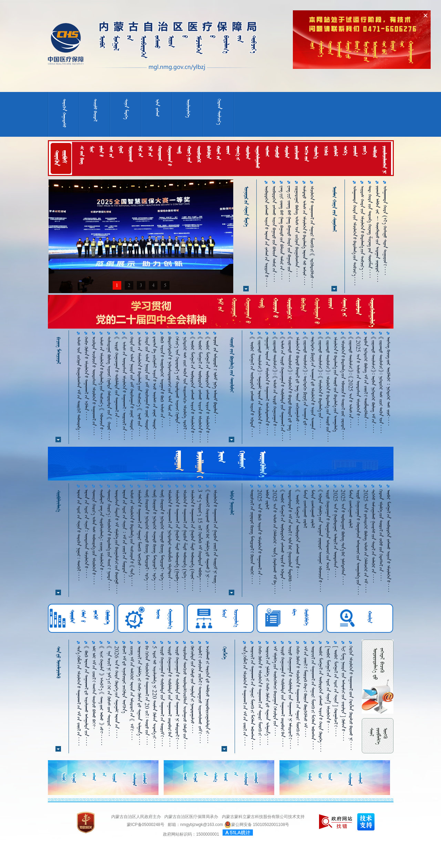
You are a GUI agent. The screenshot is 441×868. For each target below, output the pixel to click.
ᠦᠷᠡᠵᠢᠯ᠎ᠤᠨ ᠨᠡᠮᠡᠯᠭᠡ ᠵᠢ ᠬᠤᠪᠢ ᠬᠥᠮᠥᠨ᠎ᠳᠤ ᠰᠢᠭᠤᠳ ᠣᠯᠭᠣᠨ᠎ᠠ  (139, 695)
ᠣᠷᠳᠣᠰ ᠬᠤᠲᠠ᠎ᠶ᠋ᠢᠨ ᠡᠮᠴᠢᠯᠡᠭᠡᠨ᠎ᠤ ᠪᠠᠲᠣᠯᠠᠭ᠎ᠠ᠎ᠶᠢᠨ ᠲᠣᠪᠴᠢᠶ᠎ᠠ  (362, 232)
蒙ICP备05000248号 (146, 825)
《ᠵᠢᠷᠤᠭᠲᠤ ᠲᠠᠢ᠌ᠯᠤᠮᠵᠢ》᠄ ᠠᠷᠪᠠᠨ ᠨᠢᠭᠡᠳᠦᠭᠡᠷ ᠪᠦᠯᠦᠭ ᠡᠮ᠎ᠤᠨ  (373, 385)
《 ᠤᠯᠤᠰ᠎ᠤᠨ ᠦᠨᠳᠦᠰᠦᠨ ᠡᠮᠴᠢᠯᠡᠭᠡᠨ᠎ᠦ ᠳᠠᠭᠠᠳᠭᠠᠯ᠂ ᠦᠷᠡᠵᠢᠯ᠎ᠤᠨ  (124, 388)
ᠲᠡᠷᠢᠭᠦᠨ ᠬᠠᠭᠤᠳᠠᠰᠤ (64, 113)
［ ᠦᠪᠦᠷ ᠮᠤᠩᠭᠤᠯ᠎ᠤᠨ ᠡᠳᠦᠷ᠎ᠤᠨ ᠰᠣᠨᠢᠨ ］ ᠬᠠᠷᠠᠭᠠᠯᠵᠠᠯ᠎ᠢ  (336, 691)
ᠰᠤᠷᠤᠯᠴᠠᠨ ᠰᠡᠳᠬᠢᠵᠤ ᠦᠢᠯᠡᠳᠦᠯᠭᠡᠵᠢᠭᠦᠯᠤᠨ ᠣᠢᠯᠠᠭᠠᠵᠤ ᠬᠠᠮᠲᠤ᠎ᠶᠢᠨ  (185, 697)
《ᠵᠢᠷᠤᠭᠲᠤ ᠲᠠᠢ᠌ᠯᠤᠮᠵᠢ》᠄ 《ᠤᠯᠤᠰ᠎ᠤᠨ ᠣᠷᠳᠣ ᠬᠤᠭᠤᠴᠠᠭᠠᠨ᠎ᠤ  (275, 386)
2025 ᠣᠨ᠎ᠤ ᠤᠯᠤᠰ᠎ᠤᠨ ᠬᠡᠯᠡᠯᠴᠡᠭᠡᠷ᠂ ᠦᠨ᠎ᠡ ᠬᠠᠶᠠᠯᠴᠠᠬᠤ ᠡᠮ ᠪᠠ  (275, 542)
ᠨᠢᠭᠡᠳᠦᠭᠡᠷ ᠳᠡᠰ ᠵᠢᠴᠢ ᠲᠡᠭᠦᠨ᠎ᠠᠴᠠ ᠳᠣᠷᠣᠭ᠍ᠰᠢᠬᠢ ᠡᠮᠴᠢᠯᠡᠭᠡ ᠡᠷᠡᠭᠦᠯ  (185, 388)
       (215, 380)
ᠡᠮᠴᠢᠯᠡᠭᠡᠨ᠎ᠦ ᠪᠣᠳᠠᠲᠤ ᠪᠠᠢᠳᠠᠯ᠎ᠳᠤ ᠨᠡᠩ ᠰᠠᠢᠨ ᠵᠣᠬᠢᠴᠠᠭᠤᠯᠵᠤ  (298, 384)
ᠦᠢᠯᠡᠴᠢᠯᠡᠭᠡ (188, 108)
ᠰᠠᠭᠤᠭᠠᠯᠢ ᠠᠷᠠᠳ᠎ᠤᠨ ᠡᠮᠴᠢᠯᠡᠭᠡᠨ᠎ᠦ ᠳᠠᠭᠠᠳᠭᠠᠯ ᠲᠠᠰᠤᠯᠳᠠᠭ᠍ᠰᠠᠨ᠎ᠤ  (267, 386)
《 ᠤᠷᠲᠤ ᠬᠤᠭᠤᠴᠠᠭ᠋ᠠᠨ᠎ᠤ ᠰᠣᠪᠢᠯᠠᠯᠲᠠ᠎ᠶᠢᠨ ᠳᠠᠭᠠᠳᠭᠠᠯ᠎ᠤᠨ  (117, 381)
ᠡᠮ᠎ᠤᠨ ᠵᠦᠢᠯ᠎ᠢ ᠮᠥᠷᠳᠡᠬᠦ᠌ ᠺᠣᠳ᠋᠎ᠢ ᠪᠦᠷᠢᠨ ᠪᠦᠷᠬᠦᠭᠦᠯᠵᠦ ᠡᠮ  (305, 691)
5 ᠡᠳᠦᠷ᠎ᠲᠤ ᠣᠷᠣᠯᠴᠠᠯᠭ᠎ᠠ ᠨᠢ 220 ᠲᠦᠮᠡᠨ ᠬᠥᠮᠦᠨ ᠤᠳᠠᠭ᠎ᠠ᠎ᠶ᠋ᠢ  (155, 697)
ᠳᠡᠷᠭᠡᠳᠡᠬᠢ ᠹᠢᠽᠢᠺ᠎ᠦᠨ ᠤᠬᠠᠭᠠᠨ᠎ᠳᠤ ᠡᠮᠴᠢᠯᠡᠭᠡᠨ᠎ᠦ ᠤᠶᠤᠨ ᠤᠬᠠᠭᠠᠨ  (313, 388)
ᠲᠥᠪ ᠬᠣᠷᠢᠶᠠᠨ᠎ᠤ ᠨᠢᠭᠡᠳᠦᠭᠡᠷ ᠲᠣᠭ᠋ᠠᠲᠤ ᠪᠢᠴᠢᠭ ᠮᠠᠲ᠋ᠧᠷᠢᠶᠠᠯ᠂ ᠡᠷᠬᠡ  (155, 540)
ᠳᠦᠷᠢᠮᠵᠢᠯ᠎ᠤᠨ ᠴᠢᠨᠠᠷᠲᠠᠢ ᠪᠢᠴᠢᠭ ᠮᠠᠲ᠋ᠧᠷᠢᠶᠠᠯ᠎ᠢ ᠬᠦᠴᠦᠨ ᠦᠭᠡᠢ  (252, 537)
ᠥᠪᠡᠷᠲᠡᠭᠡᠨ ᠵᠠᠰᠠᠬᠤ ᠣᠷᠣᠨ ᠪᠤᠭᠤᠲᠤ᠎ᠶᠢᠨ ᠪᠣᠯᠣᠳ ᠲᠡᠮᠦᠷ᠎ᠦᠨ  (274, 234)
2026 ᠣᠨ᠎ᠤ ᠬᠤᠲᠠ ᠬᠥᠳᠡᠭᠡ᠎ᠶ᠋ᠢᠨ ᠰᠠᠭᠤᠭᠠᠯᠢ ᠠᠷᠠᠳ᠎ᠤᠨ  (117, 692)
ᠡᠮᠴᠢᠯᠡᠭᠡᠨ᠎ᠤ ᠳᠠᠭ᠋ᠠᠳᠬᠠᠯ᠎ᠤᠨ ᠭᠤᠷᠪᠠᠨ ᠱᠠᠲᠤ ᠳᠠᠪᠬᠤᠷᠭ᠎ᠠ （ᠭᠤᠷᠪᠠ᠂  (177, 541)
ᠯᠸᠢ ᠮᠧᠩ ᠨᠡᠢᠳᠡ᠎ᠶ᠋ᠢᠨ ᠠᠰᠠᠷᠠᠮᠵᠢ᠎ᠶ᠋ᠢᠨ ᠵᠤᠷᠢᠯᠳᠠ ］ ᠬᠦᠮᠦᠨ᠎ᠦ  (343, 693)
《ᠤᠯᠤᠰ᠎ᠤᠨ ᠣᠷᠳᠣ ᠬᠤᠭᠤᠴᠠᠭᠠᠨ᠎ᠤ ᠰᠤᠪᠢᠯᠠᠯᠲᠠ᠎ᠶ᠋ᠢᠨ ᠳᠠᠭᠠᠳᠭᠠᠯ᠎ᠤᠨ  (282, 389)
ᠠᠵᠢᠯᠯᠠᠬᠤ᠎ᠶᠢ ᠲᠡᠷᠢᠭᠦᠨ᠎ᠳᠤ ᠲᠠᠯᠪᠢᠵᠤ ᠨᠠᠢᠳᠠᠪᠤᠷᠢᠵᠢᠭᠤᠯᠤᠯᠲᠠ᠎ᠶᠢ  (208, 694)
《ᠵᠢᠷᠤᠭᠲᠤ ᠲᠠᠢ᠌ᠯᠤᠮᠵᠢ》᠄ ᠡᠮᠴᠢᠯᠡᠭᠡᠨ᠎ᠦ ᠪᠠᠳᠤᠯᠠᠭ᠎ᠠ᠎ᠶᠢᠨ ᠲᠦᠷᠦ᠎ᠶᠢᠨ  (328, 389)
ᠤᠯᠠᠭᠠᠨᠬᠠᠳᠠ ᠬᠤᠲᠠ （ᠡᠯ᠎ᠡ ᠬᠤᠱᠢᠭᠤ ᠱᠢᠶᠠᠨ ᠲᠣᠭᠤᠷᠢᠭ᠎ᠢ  (385, 230)
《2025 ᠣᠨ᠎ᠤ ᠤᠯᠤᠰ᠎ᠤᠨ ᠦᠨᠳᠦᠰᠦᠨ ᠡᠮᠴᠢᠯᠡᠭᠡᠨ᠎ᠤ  (358, 381)
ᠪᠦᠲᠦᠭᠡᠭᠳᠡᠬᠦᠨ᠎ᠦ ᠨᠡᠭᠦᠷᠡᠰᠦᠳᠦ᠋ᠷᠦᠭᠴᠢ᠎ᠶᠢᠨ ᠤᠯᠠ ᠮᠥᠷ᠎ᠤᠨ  (170, 381)
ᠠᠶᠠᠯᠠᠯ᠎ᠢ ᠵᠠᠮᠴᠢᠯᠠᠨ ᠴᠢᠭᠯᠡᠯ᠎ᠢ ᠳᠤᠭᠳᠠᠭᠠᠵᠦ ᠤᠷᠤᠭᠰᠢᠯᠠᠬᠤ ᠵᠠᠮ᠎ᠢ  (200, 694)
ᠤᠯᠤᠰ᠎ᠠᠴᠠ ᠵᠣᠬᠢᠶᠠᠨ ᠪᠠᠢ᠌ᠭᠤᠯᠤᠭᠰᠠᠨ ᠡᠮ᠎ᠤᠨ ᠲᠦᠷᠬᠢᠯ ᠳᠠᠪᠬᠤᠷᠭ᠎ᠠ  (79, 388)
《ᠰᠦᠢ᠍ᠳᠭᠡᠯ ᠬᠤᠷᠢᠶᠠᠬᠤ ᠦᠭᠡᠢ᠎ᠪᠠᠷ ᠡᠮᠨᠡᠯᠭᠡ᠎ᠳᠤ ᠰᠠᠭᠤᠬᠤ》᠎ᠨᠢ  (208, 538)
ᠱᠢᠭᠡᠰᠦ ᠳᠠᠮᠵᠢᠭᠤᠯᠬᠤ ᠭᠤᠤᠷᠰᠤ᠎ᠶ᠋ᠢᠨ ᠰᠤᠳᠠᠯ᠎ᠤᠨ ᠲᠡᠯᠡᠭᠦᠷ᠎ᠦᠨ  (373, 536)
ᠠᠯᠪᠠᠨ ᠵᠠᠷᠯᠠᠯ (267, 499)
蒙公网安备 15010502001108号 (257, 825)
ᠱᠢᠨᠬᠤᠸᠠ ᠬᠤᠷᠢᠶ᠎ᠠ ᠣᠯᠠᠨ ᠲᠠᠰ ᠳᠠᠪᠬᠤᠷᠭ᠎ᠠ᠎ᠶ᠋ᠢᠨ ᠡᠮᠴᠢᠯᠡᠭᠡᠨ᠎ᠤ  (94, 537)
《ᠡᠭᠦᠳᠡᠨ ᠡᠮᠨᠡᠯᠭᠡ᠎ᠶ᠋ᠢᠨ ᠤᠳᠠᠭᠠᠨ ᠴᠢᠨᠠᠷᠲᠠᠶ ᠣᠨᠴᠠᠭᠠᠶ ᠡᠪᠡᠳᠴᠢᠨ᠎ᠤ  (320, 541)
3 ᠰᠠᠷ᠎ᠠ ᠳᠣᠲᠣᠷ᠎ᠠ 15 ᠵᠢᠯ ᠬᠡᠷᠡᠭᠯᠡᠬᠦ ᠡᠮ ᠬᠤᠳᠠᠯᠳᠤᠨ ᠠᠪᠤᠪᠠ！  (200, 541)
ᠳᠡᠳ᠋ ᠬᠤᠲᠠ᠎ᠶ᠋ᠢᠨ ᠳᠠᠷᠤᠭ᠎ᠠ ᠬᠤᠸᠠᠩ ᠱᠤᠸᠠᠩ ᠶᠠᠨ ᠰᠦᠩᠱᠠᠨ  (370, 232)
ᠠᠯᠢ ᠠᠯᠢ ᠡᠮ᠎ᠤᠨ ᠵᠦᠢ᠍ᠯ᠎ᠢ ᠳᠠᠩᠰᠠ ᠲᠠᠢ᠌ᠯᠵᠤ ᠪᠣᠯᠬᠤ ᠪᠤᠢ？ (94, 687)
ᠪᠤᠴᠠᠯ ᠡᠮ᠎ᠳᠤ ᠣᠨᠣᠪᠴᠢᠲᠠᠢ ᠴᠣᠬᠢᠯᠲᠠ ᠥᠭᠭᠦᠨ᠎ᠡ (124, 679)
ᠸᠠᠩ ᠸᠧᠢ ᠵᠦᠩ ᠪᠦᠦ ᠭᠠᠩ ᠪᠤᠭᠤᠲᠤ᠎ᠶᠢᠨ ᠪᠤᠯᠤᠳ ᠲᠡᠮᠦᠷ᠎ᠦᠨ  (282, 232)
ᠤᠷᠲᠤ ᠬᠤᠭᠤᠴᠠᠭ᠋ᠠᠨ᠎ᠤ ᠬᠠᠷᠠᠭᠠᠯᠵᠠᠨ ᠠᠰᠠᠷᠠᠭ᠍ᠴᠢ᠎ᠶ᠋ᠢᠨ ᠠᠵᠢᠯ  (328, 535)
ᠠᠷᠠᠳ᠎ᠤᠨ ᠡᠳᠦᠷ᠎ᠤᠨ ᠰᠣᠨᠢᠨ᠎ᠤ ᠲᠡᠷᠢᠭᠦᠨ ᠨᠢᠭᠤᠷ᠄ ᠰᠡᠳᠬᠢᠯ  (79, 535)
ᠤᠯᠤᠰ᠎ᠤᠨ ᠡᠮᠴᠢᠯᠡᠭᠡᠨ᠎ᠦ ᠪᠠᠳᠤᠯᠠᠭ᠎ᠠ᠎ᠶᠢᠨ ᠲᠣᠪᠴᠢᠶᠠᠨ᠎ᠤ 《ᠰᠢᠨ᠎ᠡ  (132, 538)
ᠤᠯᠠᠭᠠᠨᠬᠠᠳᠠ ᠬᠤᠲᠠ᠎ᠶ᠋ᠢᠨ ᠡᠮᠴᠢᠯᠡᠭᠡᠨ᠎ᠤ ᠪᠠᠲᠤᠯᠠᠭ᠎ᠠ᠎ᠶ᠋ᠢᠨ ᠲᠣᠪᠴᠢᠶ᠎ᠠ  (355, 235)
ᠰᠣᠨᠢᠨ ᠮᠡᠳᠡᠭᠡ (126, 109)
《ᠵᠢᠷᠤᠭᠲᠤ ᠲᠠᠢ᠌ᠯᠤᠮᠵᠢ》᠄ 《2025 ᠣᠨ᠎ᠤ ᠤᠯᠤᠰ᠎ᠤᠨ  (351, 382)
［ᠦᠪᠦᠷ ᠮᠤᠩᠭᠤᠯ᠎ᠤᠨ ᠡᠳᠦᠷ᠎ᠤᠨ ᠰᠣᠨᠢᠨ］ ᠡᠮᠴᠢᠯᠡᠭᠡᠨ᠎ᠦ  (328, 689)
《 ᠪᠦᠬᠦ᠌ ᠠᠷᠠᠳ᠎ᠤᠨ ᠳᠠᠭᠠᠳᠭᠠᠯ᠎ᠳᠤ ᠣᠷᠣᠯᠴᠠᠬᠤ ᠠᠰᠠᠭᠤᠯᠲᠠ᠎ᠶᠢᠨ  (86, 696)
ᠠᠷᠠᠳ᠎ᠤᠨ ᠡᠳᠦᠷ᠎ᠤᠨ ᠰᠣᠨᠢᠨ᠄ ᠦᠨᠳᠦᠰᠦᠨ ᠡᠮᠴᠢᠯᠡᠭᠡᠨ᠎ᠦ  (86, 534)
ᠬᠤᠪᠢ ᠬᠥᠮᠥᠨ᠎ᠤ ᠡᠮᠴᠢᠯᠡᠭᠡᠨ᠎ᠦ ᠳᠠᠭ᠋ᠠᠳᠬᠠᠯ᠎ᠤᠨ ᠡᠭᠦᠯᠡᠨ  (86, 378)
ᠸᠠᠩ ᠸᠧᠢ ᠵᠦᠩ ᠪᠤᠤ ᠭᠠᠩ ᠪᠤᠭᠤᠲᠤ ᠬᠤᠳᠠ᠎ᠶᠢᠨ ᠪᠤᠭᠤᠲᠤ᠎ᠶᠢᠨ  (289, 234)
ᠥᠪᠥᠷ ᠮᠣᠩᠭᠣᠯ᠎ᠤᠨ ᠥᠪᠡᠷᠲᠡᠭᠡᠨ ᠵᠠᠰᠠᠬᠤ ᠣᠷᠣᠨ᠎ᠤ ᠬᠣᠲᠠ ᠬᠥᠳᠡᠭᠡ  (321, 699)
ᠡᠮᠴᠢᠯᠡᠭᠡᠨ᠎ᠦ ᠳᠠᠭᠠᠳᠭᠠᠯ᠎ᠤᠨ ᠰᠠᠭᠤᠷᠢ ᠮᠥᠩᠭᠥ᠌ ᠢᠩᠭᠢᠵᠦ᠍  (139, 532)
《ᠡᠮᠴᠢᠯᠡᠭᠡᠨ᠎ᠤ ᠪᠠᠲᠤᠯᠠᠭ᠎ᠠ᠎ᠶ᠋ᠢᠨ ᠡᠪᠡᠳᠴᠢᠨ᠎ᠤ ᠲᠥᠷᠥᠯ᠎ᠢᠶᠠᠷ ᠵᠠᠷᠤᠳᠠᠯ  (343, 388)
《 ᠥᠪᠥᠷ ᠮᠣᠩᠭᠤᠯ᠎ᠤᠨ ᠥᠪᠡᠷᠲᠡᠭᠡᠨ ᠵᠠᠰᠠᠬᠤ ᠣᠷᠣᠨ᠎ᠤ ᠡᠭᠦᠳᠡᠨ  (252, 387)
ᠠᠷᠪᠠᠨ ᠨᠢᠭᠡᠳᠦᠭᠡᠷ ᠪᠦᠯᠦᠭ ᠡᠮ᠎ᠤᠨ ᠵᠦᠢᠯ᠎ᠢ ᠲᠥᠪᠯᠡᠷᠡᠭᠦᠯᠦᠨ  (366, 382)
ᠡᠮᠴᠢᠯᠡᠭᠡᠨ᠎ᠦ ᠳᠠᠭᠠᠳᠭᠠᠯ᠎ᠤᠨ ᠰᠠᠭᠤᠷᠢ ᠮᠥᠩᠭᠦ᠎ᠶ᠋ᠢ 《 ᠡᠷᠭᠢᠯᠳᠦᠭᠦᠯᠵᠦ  (312, 237)
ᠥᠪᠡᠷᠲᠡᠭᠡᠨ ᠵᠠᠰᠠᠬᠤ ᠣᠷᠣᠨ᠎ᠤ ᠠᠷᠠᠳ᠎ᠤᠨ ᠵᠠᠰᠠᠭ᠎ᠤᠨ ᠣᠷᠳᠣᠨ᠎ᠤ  (266, 236)
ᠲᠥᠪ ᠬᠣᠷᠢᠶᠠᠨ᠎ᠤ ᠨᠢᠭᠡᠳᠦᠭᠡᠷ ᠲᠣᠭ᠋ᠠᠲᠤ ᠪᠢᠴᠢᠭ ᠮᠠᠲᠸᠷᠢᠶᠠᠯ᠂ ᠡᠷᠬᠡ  (147, 540)
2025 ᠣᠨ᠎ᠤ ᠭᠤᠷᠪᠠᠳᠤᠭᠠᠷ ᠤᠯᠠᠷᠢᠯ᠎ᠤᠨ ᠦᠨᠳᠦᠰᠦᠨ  (335, 533)
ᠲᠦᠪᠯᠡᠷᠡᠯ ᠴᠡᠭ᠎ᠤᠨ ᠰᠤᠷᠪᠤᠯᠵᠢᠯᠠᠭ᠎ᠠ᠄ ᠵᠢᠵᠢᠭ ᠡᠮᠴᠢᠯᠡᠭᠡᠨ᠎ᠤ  (101, 534)
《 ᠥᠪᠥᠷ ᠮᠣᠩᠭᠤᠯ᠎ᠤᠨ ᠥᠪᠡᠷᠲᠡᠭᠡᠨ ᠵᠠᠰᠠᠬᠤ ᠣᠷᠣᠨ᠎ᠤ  (298, 534)
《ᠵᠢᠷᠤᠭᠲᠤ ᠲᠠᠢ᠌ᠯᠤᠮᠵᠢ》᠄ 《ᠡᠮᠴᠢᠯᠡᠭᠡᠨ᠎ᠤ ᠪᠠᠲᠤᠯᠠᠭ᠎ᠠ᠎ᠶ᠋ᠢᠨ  (320, 382)
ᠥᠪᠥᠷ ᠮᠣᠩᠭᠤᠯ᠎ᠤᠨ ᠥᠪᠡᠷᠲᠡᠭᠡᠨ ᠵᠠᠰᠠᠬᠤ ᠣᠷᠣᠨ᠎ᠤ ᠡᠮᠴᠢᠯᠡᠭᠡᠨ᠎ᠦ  (388, 541)
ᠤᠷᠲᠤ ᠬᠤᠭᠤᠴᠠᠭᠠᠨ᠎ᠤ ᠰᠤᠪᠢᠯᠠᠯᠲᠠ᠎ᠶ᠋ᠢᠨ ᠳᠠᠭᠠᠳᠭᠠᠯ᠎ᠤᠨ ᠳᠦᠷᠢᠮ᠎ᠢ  (162, 696)
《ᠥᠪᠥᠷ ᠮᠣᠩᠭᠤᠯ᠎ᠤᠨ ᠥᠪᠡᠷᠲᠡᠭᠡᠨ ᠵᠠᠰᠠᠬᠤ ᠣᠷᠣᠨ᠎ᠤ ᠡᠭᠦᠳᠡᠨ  (282, 539)
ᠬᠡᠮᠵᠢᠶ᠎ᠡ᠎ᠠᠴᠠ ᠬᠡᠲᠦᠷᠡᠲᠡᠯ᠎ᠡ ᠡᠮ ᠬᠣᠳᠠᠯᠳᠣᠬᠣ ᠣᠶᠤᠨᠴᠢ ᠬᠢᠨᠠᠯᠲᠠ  (177, 385)
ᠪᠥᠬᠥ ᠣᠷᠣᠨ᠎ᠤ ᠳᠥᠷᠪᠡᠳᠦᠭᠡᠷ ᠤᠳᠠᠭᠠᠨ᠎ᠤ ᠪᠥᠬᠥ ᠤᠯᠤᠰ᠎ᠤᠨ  (162, 382)
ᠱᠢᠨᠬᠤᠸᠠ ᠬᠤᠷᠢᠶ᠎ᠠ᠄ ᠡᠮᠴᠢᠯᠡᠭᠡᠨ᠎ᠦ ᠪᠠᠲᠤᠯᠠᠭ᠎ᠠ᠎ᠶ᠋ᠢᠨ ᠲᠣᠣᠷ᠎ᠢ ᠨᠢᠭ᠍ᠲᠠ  (109, 540)
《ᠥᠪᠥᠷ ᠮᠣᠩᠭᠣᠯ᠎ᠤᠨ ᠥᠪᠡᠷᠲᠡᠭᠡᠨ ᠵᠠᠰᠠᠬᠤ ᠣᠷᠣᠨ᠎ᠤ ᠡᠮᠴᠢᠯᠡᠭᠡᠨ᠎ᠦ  (200, 389)
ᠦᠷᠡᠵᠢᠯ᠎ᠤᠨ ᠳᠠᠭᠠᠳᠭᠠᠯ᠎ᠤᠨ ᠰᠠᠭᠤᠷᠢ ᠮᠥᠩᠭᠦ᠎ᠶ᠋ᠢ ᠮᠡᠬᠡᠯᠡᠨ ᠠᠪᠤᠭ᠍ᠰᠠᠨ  (252, 697)
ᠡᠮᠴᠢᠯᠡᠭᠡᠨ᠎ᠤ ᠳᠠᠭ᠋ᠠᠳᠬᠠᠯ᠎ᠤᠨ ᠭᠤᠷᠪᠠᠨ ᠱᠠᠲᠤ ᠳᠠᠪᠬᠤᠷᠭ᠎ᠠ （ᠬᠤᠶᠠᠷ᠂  (192, 540)
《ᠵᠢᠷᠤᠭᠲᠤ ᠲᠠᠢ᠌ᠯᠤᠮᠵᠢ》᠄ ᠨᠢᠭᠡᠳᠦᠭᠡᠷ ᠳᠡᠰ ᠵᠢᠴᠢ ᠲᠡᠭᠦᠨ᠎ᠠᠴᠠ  (381, 385)
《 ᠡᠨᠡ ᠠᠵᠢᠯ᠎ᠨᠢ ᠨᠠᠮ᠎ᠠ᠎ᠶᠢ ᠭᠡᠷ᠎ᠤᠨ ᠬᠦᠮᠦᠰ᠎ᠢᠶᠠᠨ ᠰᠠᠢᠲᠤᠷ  (109, 691)
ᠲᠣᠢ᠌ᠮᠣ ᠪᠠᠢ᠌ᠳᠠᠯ (95, 110)
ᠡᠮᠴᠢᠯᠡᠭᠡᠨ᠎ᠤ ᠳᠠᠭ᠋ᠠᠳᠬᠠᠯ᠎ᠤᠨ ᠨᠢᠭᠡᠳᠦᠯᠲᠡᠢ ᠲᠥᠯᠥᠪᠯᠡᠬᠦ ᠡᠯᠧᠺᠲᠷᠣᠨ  (170, 539)
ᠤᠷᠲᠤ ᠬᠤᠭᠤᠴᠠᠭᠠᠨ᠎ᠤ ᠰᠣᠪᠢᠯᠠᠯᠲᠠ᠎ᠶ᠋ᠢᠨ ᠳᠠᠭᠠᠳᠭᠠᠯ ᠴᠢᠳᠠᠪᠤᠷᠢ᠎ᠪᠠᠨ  (170, 696)
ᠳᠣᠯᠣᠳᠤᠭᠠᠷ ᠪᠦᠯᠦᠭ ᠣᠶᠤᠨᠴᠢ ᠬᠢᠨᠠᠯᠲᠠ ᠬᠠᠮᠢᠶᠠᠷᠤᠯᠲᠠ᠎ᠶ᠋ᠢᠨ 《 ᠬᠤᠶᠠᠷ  (109, 388)
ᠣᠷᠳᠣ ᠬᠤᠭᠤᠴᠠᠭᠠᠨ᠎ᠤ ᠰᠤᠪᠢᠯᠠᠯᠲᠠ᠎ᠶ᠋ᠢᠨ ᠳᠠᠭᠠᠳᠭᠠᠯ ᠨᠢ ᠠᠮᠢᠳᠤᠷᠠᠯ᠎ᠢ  (177, 697)
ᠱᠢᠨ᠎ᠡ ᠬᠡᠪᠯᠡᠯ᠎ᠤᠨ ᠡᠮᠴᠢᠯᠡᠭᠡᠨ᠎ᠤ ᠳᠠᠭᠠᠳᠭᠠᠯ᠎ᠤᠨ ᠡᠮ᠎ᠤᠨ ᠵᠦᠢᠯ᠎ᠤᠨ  (79, 696)
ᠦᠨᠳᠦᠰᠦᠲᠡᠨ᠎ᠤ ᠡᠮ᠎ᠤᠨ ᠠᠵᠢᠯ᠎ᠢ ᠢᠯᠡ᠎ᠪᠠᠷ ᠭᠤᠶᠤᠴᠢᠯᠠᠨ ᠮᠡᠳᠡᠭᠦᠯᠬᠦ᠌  (290, 540)
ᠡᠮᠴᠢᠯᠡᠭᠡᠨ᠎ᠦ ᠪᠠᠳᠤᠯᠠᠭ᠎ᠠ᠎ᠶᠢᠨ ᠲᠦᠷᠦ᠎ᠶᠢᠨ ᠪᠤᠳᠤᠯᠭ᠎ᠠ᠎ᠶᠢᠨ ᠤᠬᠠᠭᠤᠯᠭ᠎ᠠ (335, 384)
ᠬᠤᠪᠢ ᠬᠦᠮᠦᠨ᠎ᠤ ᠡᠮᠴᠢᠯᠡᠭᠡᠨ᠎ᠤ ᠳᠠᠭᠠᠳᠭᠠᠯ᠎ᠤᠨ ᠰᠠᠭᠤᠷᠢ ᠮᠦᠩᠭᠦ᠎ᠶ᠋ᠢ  (260, 695)
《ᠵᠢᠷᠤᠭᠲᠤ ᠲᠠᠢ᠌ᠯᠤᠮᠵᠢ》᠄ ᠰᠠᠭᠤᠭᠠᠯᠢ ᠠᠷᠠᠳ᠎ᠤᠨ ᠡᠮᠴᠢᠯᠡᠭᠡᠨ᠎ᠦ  (260, 385)
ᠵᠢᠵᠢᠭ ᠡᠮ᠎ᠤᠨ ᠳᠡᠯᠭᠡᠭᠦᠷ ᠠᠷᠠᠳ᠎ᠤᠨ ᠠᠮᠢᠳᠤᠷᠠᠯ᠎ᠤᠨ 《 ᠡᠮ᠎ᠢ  (132, 693)
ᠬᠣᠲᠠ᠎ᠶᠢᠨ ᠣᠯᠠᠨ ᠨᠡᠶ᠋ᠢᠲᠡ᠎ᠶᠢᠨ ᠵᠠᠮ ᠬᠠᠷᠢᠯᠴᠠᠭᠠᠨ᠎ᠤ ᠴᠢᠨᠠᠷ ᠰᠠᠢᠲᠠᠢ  (132, 388)
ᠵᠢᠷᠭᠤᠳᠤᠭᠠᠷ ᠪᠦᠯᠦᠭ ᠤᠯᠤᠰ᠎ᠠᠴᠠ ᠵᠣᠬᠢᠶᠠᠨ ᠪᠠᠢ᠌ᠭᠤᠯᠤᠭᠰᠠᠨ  (297, 231)
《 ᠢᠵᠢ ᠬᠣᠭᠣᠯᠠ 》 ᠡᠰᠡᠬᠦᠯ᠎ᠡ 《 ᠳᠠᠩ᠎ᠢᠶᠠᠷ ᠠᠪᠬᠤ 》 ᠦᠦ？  (101, 695)
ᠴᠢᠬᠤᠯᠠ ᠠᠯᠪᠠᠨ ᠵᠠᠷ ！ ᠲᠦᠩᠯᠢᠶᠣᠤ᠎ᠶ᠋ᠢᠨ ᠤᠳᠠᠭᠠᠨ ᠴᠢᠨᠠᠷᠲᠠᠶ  (377, 234)
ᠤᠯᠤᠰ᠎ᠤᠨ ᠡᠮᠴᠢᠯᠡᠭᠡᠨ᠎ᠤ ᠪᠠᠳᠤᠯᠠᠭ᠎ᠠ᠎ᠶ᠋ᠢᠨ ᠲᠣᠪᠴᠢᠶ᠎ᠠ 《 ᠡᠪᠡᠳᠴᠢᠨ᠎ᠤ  (101, 388)
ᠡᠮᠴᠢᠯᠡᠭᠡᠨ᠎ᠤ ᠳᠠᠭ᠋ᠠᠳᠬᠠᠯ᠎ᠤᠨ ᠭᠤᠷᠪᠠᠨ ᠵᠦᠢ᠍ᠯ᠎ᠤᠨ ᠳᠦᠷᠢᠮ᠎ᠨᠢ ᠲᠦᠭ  (215, 541)
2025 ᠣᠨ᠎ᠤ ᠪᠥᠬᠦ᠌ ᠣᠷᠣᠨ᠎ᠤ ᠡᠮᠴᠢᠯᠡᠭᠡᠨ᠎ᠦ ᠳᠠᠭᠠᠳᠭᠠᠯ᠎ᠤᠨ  (260, 537)
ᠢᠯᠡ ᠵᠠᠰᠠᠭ (157, 108)
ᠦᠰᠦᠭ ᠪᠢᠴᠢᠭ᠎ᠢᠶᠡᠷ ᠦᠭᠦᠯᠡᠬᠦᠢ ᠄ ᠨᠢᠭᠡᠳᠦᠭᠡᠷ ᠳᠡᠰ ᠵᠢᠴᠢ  (388, 381)
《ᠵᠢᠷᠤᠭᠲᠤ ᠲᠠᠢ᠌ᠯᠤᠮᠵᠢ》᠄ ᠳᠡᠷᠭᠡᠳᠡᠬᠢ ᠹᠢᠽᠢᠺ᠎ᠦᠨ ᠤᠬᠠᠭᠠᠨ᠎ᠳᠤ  (305, 386)
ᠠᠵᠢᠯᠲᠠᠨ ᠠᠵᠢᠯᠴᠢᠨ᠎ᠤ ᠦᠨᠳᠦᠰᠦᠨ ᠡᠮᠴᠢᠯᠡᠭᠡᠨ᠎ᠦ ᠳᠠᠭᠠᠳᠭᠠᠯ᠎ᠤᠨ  (94, 386)
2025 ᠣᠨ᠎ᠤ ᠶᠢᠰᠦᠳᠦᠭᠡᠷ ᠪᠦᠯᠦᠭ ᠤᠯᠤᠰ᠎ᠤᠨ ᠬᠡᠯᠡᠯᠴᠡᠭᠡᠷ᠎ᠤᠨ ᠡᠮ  (366, 541)
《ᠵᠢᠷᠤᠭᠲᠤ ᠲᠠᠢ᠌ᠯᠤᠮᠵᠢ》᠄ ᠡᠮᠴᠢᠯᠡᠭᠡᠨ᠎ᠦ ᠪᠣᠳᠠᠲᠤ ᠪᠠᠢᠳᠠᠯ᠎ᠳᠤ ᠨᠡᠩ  (290, 388)
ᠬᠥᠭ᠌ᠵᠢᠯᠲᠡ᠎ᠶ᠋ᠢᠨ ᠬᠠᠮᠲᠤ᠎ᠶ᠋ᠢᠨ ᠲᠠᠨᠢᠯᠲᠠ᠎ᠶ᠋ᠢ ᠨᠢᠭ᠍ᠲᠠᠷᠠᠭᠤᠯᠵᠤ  (192, 689)
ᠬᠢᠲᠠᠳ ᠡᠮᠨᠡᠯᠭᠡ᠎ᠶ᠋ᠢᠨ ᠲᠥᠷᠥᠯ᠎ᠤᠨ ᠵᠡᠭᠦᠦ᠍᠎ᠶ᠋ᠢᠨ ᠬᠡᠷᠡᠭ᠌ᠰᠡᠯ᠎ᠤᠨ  (381, 535)
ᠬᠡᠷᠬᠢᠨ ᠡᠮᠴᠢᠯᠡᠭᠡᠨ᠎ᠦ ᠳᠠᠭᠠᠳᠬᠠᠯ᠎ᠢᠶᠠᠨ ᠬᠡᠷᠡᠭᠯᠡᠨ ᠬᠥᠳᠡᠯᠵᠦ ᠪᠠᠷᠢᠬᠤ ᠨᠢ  (351, 698)
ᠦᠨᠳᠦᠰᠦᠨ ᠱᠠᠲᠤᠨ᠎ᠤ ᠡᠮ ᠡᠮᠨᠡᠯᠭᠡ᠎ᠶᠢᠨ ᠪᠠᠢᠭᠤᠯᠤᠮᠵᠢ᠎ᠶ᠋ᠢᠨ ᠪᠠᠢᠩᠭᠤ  (117, 541)
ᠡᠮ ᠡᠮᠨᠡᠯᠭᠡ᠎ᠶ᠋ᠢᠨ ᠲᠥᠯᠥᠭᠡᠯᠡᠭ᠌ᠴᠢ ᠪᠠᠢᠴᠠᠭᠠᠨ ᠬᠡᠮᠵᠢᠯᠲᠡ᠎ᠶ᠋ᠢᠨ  (275, 691)
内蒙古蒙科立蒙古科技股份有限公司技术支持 (263, 817)
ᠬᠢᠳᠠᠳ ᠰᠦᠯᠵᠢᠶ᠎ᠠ (219, 112)
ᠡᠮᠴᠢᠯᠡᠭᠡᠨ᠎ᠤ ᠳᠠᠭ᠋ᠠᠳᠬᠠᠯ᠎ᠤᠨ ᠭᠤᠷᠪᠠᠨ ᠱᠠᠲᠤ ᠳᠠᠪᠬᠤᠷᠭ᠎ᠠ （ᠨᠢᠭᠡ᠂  (185, 539)
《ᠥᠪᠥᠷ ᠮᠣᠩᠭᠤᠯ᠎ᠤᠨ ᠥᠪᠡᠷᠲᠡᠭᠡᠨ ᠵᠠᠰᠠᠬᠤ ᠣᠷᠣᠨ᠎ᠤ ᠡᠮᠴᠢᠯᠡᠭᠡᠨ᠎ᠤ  (192, 389)
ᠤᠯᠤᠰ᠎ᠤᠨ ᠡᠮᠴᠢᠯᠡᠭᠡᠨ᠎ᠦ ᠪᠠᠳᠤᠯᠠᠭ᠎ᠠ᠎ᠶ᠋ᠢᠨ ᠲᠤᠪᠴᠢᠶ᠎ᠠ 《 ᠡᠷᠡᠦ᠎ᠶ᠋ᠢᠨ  (139, 386)
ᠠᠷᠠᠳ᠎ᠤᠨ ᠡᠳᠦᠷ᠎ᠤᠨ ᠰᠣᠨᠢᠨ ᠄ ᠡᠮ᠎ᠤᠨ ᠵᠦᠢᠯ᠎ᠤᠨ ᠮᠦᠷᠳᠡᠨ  (124, 536)
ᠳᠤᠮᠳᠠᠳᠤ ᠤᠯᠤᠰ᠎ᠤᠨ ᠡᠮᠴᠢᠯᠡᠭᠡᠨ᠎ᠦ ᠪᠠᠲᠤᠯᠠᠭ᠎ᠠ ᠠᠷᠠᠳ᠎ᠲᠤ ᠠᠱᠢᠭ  (304, 235)
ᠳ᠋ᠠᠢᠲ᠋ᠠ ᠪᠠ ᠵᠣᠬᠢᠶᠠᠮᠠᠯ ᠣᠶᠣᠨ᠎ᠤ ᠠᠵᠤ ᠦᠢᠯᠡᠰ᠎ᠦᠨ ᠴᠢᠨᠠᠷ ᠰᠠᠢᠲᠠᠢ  (155, 387)
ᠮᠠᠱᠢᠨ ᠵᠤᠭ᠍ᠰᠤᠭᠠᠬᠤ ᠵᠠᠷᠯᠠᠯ (305, 509)
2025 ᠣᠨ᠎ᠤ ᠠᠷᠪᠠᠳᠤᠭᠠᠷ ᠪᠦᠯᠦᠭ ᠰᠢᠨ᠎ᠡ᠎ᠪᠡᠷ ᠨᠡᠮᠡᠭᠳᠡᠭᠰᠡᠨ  (343, 537)
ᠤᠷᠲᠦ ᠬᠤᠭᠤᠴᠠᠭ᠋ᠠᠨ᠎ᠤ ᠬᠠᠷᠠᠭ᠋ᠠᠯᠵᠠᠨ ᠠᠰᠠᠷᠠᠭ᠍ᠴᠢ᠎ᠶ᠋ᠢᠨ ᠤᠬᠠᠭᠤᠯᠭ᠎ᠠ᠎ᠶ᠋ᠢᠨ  (358, 542)
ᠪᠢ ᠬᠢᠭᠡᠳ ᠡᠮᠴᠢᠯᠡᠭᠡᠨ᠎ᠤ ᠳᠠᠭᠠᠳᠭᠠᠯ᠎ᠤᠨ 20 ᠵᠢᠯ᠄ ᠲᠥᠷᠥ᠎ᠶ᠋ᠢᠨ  (147, 695)
